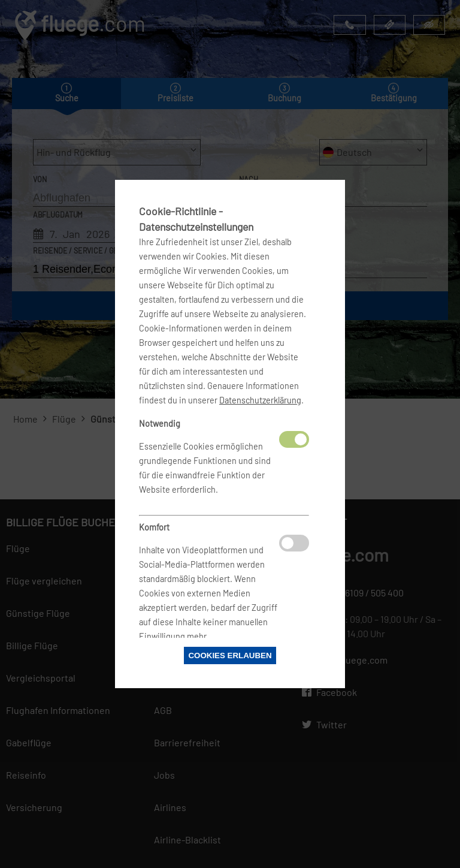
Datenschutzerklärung (260, 400)
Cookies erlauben (230, 655)
